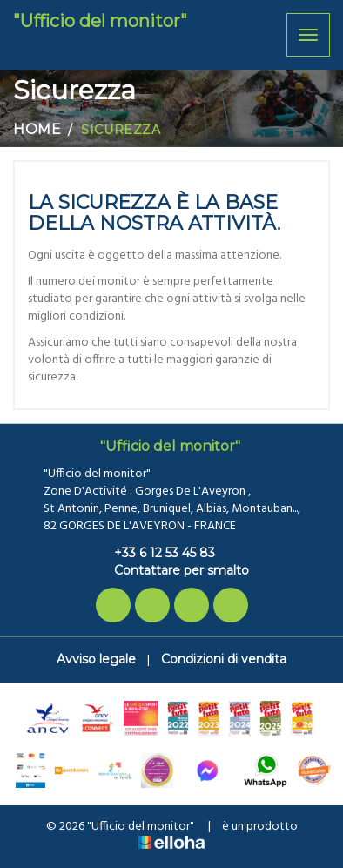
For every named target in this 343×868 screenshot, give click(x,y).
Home (37, 129)
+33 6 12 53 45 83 (155, 553)
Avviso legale (96, 659)
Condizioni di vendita (224, 659)
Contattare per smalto (171, 570)
